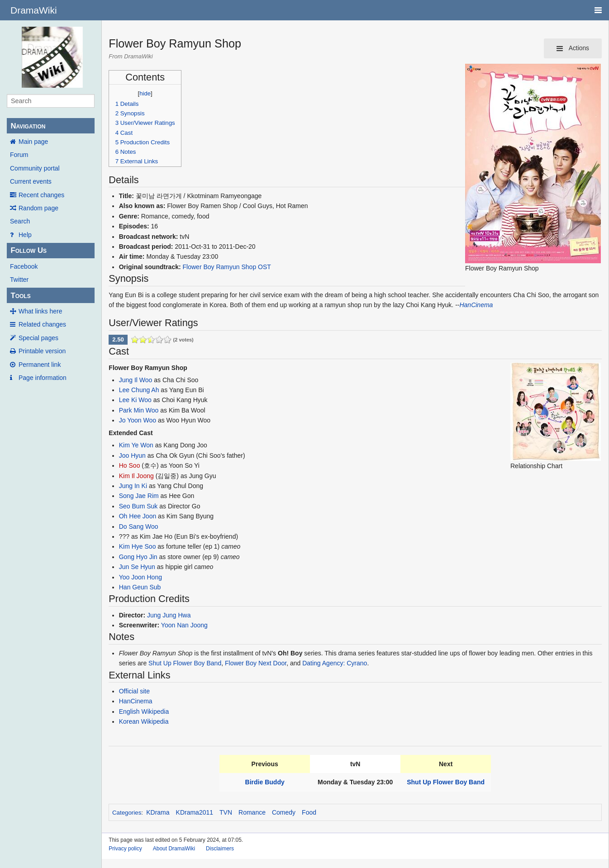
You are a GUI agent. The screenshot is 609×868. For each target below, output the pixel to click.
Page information (43, 378)
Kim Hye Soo (138, 546)
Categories (127, 813)
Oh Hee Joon (138, 516)
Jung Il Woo (136, 380)
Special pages (38, 338)
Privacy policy (125, 849)
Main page (33, 142)
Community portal (35, 168)
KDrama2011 (195, 812)
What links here (40, 311)
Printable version (42, 351)
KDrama (158, 812)
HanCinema (476, 305)
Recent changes (41, 195)
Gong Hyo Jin (138, 557)
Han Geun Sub (140, 587)
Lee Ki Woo (135, 400)
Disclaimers (220, 849)
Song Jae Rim (139, 496)
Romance (252, 812)
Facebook (24, 266)
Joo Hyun (132, 455)
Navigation (28, 126)
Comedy (284, 812)
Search (20, 221)
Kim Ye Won (136, 445)
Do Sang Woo (139, 526)
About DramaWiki (174, 849)
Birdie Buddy (265, 782)
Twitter (19, 280)
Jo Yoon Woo (138, 420)
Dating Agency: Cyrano (335, 663)
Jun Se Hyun (137, 567)
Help (25, 235)
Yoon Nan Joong (184, 625)
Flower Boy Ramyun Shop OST (227, 267)
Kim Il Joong (136, 476)
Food (309, 812)
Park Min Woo (139, 410)
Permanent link (40, 365)
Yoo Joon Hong (140, 577)
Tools (20, 296)
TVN (226, 812)
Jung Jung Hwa (169, 615)
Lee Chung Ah (139, 390)
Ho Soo (130, 465)
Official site (134, 691)
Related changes (42, 324)
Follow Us (29, 250)
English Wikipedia (144, 711)
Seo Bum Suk (138, 506)
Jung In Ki (133, 486)
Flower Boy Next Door (256, 663)
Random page (38, 208)
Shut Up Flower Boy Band (185, 663)
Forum (19, 155)
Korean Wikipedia (144, 721)
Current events (31, 181)
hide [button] (145, 93)
